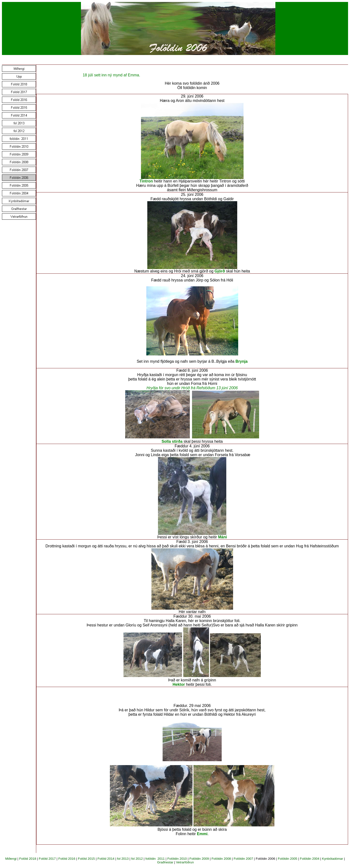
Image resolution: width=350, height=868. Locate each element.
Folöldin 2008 (221, 859)
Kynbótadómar (333, 859)
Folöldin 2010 (177, 859)
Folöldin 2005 (288, 859)
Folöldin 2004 (310, 859)
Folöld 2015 (87, 859)
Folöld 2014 (106, 859)
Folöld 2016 (67, 859)
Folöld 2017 (47, 859)
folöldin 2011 (155, 859)
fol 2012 (137, 859)
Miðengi (11, 859)
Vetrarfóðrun (185, 862)
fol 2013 (123, 859)
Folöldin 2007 (243, 859)
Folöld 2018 (28, 859)
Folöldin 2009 (199, 859)
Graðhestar (165, 862)
